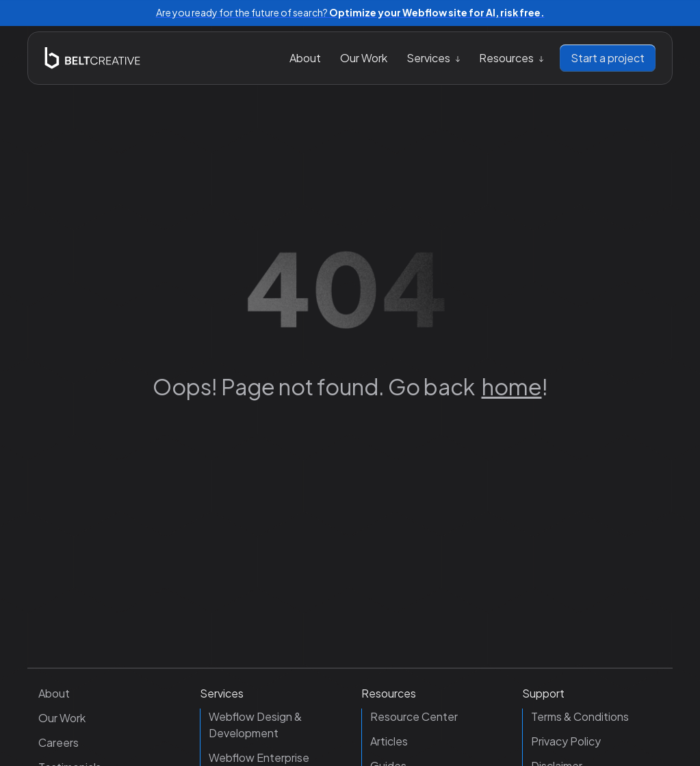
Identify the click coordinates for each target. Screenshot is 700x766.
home (512, 386)
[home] (92, 58)
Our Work (364, 58)
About (305, 58)
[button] (433, 58)
